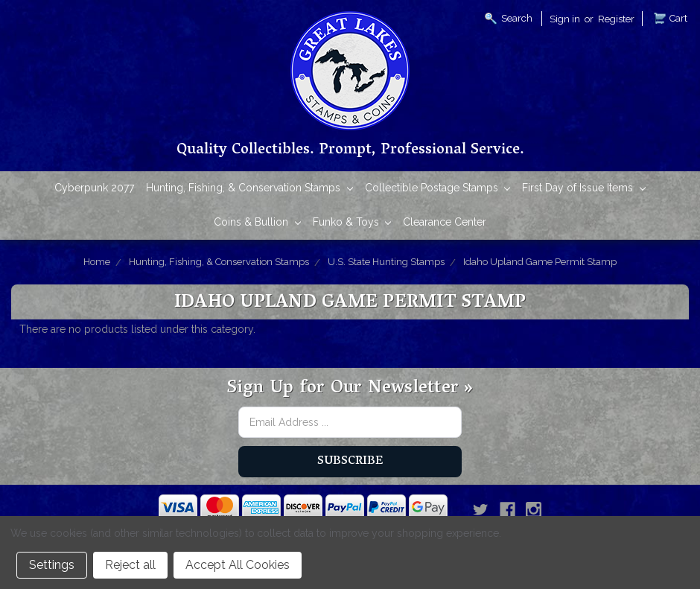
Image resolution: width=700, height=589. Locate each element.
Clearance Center (445, 222)
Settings (52, 565)
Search (517, 18)
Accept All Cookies (238, 565)
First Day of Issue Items (584, 189)
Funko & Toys (352, 223)
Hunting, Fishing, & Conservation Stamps (249, 189)
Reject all (130, 565)
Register (616, 19)
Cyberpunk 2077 (94, 188)
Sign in (565, 19)
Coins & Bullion (257, 223)
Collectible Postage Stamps (438, 189)
